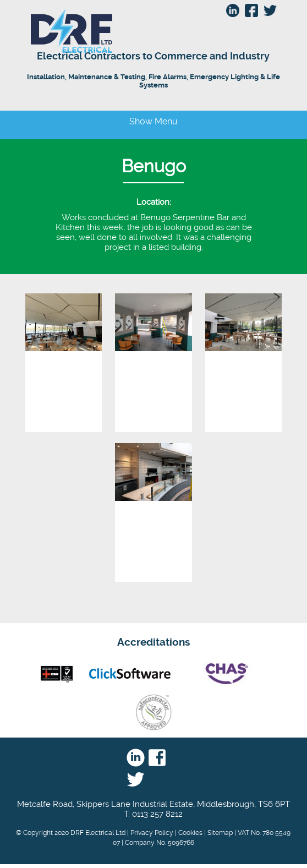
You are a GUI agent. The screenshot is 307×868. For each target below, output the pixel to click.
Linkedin (136, 758)
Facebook (157, 758)
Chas (226, 674)
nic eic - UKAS (57, 674)
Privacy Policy (152, 833)
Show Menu (153, 121)
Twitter (136, 780)
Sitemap (220, 833)
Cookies (190, 833)
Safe (153, 712)
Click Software (130, 674)
